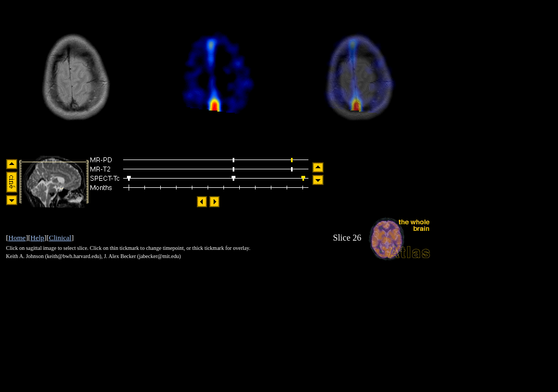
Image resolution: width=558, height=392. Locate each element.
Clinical (60, 238)
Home (17, 238)
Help (37, 238)
